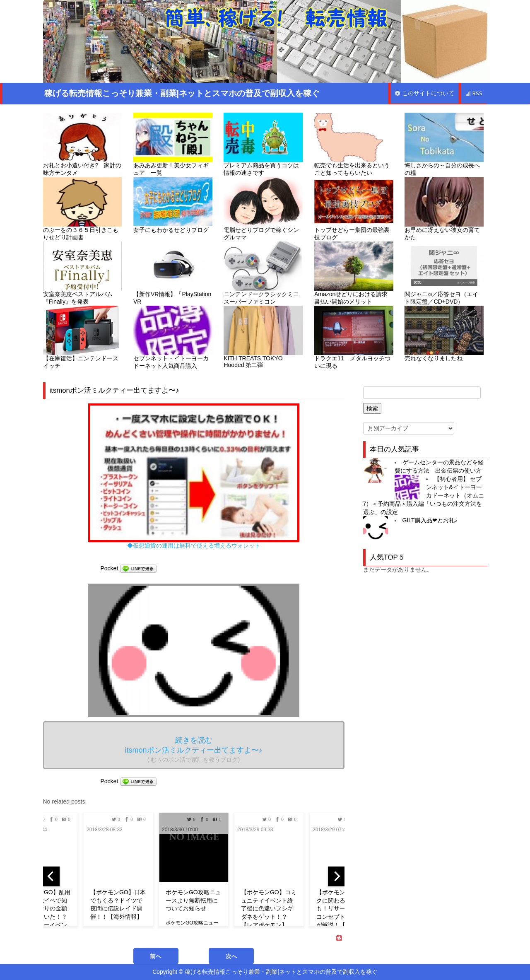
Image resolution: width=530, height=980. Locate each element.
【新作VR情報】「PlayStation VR (173, 273)
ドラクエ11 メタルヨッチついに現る (354, 337)
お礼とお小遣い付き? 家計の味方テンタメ (83, 144)
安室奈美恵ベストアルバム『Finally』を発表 (83, 273)
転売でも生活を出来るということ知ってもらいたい (354, 144)
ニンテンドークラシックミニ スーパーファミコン (263, 273)
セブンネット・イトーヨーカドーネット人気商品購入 (173, 337)
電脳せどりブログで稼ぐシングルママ (263, 209)
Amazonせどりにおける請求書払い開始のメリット (354, 273)
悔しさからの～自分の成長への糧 (444, 144)
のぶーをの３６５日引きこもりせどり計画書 (83, 209)
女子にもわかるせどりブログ (173, 205)
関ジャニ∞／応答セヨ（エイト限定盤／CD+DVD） (444, 273)
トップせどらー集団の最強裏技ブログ (354, 209)
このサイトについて (424, 93)
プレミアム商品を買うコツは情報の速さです (263, 144)
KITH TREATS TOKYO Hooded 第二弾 (263, 337)
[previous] (51, 876)
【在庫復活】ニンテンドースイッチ (83, 337)
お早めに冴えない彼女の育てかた (444, 209)
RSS (474, 93)
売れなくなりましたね (444, 334)
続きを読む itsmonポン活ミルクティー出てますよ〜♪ (193, 749)
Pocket (110, 568)
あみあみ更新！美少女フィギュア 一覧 (173, 144)
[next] (336, 876)
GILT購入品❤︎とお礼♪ (430, 520)
